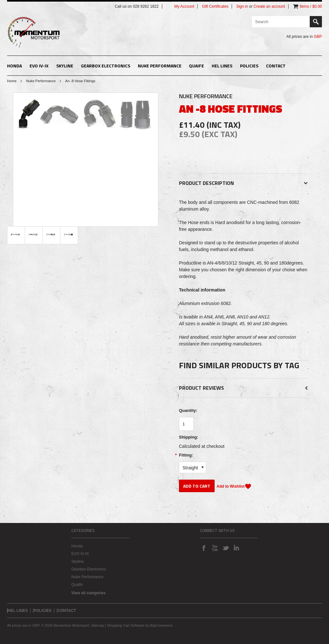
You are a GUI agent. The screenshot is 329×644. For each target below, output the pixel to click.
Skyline (65, 66)
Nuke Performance (160, 66)
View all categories (89, 593)
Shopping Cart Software (126, 625)
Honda (14, 66)
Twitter (226, 548)
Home (12, 81)
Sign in (242, 6)
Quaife (196, 66)
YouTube (215, 548)
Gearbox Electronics (106, 66)
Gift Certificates (215, 6)
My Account (184, 6)
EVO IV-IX (39, 66)
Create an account (269, 6)
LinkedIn (236, 548)
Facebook (204, 548)
